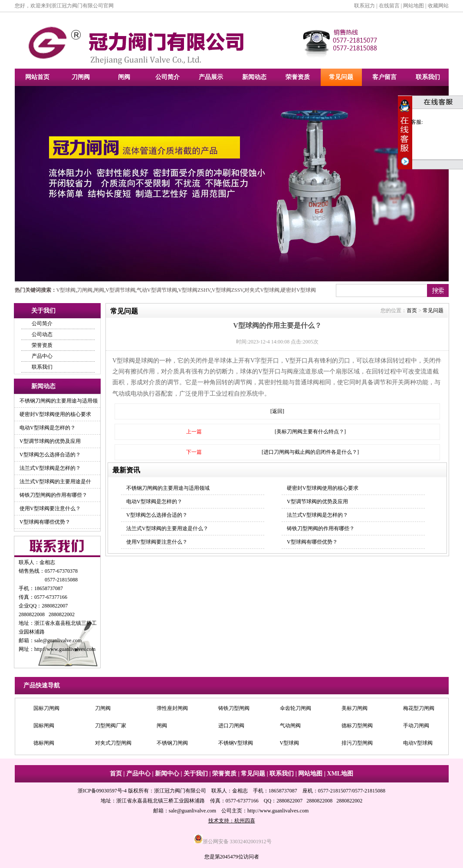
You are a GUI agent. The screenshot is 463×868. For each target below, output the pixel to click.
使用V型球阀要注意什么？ (50, 508)
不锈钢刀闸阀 (172, 744)
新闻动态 (254, 77)
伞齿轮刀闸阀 (296, 709)
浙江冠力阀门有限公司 (180, 791)
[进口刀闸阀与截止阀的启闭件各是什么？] (310, 452)
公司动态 (42, 334)
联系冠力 (364, 6)
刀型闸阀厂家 (111, 726)
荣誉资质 (298, 77)
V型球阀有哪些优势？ (45, 522)
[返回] (277, 411)
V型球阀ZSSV (227, 290)
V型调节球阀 (120, 290)
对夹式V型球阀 (262, 290)
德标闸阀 (44, 744)
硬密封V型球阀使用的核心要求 (55, 414)
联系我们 (428, 77)
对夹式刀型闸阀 (113, 744)
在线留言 (389, 6)
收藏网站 (438, 6)
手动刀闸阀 (416, 726)
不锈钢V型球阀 (236, 744)
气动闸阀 (290, 726)
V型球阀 (66, 290)
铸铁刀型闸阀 (234, 709)
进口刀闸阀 (231, 726)
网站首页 (37, 77)
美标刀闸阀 (355, 709)
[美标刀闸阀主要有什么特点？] (310, 432)
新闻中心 (167, 774)
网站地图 (414, 6)
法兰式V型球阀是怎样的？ (50, 468)
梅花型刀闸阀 (419, 709)
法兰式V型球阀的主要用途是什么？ (167, 528)
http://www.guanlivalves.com (65, 649)
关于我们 (196, 774)
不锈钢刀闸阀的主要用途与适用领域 (168, 488)
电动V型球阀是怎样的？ (48, 428)
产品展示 (211, 77)
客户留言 (384, 77)
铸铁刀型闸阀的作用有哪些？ (53, 495)
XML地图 (340, 774)
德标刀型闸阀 (357, 726)
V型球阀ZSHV (194, 290)
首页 (412, 310)
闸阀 (124, 77)
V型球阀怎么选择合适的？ (50, 455)
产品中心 (42, 356)
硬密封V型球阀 (298, 290)
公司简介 (167, 77)
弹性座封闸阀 (172, 709)
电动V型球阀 (418, 744)
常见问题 (341, 77)
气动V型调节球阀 (157, 290)
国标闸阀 (44, 726)
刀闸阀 (81, 77)
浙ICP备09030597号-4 (102, 791)
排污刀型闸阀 (357, 744)
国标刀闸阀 (46, 709)
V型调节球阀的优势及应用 (50, 441)
